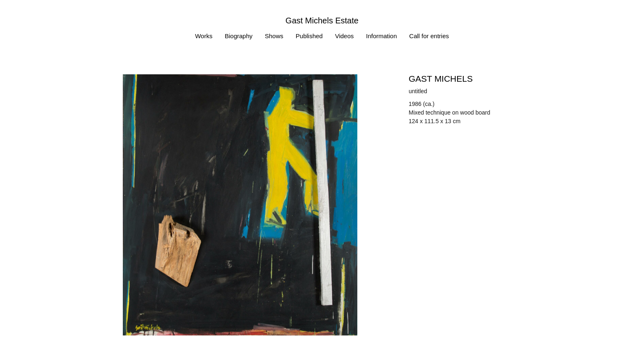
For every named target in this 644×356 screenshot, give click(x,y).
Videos (345, 36)
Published (309, 36)
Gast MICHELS (441, 79)
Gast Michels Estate (322, 21)
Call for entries (429, 36)
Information (381, 36)
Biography (239, 36)
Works (204, 36)
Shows (274, 36)
